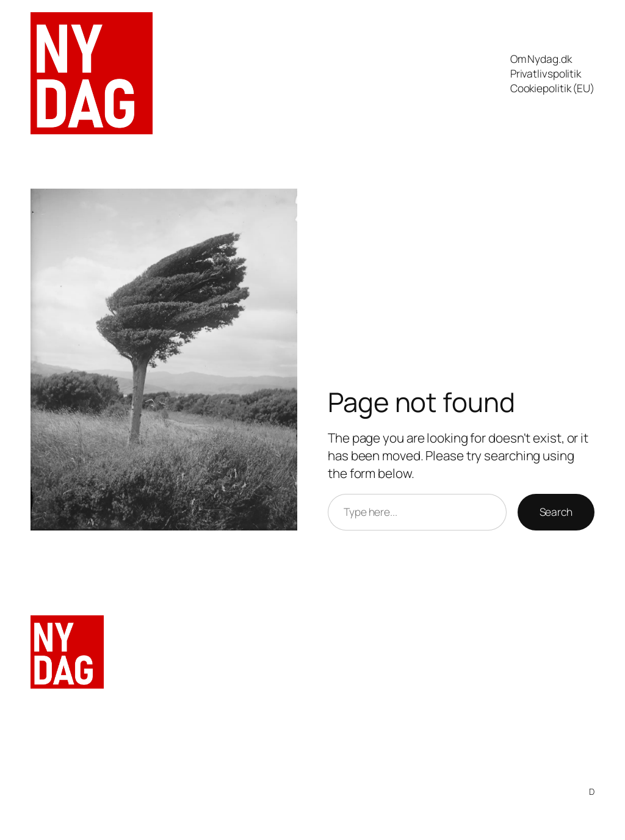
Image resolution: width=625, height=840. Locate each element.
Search (556, 512)
